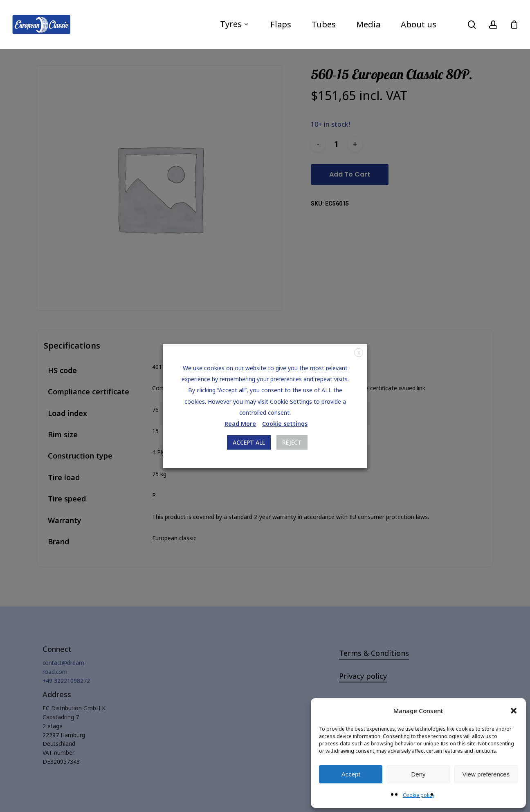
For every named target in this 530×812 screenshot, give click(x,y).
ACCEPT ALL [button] (249, 442)
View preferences (486, 774)
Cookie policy (419, 795)
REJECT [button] (292, 442)
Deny (418, 774)
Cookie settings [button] (285, 424)
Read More (240, 424)
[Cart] (514, 25)
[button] (514, 711)
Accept (351, 774)
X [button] (359, 352)
